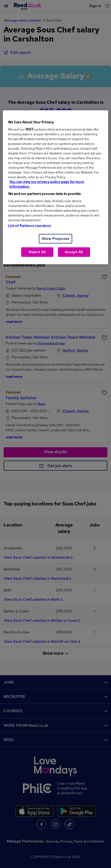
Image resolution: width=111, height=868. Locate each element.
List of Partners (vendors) (30, 226)
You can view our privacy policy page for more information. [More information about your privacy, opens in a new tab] (47, 184)
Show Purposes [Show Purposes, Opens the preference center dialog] (55, 239)
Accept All (74, 252)
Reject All (37, 252)
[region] (56, 187)
